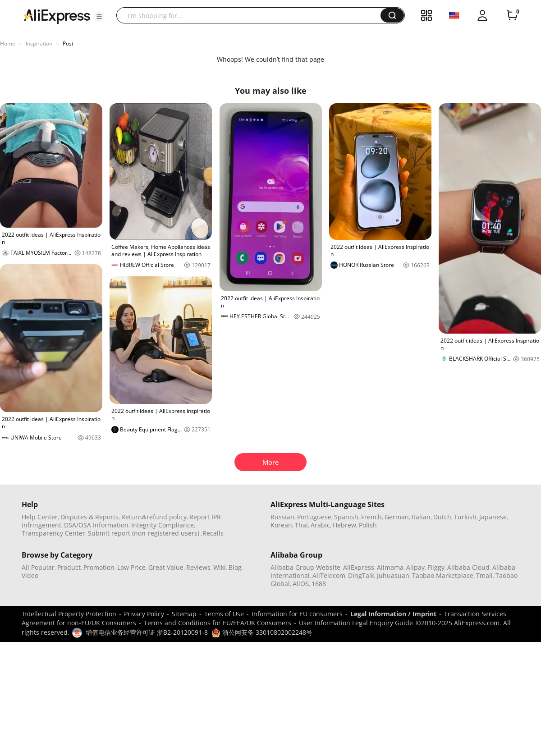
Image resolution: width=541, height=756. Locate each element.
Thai (301, 525)
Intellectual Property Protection (69, 614)
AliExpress (359, 567)
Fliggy (436, 567)
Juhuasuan (393, 575)
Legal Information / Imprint (393, 614)
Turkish (465, 517)
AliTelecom (329, 575)
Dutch (442, 517)
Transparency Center (53, 533)
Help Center (40, 517)
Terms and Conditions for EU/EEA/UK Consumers (218, 623)
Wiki (220, 567)
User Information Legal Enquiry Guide (356, 623)
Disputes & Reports (89, 517)
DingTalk (361, 575)
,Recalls (212, 533)
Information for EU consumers (297, 614)
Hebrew (344, 525)
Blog (235, 567)
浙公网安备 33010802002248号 (262, 632)
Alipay (415, 567)
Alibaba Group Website (305, 567)
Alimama (390, 567)
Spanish (346, 517)
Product (69, 567)
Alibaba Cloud (468, 567)
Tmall (484, 575)
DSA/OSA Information (96, 525)
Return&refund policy (154, 517)
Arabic (320, 525)
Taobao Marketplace (443, 575)
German (397, 517)
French (371, 517)
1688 (319, 584)
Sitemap (184, 614)
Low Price (131, 567)
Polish (368, 525)
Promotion (99, 567)
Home (8, 44)
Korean (281, 525)
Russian (282, 517)
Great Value (166, 567)
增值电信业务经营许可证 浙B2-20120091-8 (147, 632)
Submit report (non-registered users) (144, 533)
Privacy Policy (144, 614)
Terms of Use (224, 614)
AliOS (301, 584)
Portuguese (314, 517)
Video (30, 575)
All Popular (38, 567)
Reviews (198, 567)
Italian (421, 517)
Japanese (493, 517)
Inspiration (39, 44)
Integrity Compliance (163, 525)
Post (68, 44)
